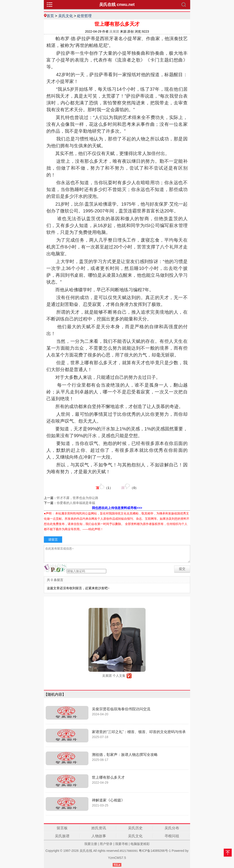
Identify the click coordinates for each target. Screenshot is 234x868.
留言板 (62, 828)
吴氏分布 (172, 828)
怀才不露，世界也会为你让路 (77, 498)
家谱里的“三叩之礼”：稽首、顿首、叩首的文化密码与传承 (139, 732)
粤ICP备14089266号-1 (155, 851)
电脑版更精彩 (140, 844)
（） (104, 487)
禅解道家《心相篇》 (108, 800)
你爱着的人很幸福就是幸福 (76, 503)
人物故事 (99, 836)
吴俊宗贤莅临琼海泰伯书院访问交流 (121, 709)
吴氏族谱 (62, 836)
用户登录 (106, 844)
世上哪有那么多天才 (108, 777)
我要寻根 (122, 844)
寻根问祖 (172, 836)
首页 (50, 16)
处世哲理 (84, 16)
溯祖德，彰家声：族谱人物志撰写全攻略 (125, 755)
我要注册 (91, 844)
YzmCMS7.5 (117, 858)
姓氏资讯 (99, 828)
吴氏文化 (66, 16)
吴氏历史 (135, 828)
